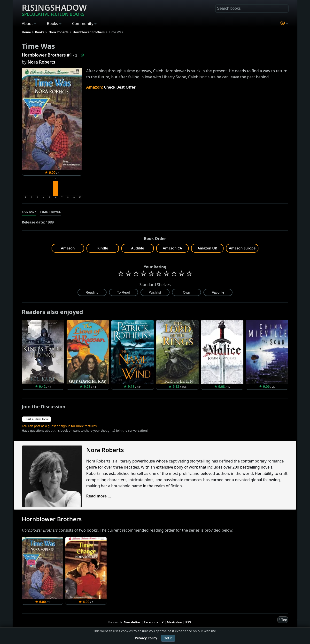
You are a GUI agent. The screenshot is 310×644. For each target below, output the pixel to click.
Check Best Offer (120, 87)
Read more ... (99, 496)
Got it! (168, 638)
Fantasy (29, 212)
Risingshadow (54, 9)
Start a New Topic (37, 419)
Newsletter (132, 622)
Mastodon (174, 622)
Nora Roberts (41, 62)
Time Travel (50, 212)
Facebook (151, 622)
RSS (188, 622)
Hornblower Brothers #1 (47, 55)
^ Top (283, 619)
